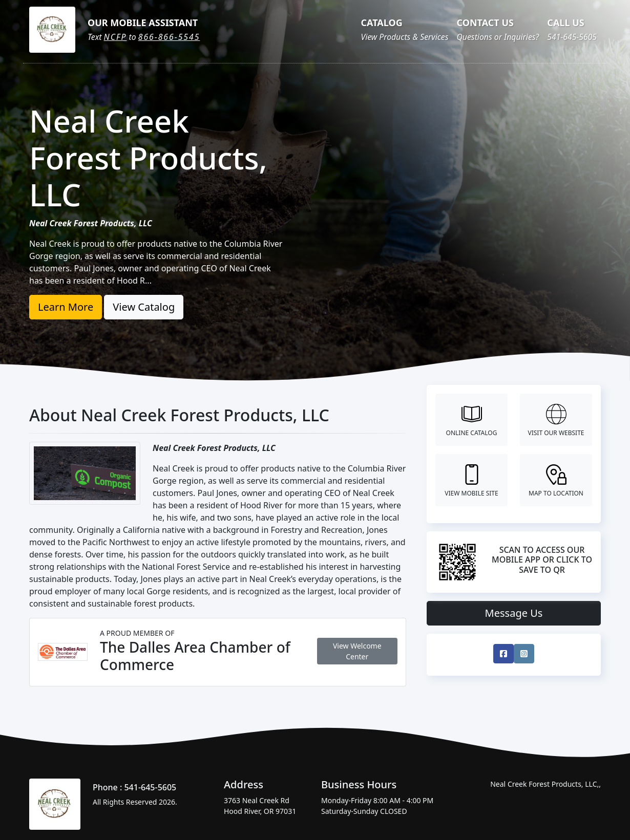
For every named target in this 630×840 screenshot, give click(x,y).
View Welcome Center (357, 651)
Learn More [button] (66, 307)
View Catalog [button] (144, 307)
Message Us (514, 613)
